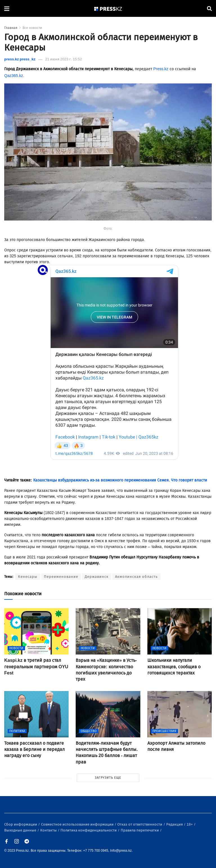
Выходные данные (21, 830)
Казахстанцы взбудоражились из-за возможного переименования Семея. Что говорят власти (120, 480)
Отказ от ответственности (140, 824)
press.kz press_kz (20, 59)
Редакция (175, 824)
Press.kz (161, 69)
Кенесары (28, 577)
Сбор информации (21, 824)
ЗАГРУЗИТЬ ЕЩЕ (108, 778)
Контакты (49, 830)
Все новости (32, 28)
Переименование (61, 577)
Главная (11, 28)
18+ (190, 824)
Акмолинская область (136, 577)
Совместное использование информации (78, 824)
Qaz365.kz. (14, 76)
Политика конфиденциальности (89, 830)
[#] (108, 9)
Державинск (97, 577)
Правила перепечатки (140, 830)
